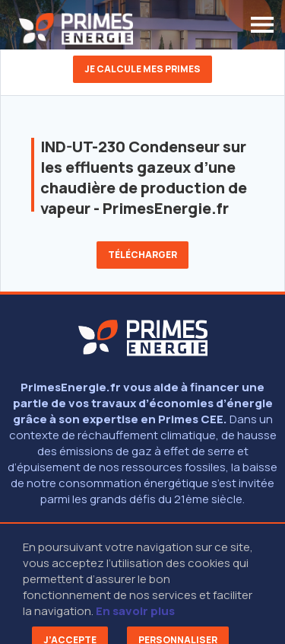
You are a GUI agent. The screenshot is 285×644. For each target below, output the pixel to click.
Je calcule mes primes (142, 69)
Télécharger (142, 255)
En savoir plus (135, 611)
